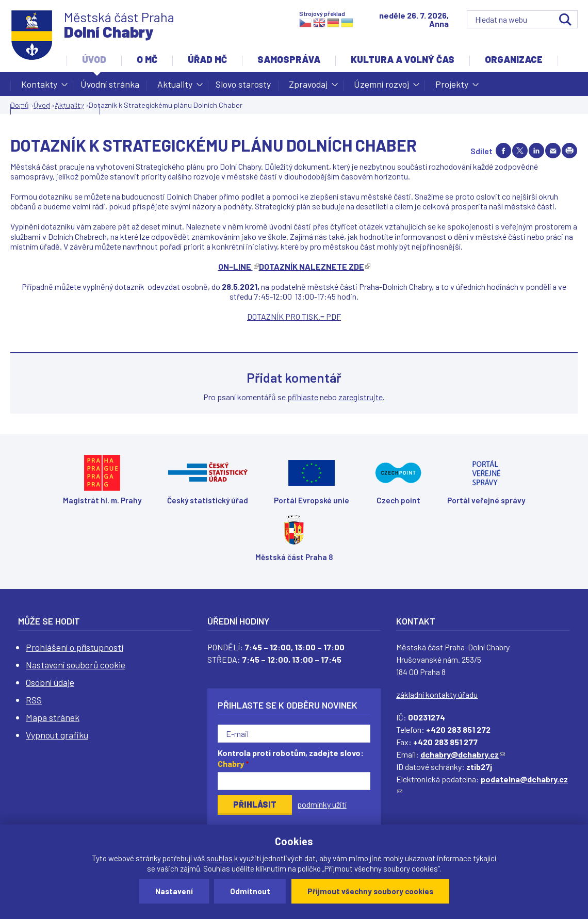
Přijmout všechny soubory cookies (370, 891)
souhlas (219, 858)
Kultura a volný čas (403, 59)
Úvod (94, 59)
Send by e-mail (553, 151)
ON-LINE (239, 266)
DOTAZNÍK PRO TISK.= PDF (294, 316)
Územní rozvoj (381, 87)
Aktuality (175, 87)
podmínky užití (322, 804)
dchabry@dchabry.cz (463, 754)
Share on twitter (520, 151)
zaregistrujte (361, 397)
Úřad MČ (207, 59)
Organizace (514, 59)
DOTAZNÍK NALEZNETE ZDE (315, 266)
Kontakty (39, 87)
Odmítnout (250, 891)
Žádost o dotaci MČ (55, 108)
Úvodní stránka (110, 84)
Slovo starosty (243, 84)
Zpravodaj (308, 87)
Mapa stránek (53, 717)
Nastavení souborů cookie (76, 665)
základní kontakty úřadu (437, 694)
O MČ (147, 59)
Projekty (452, 87)
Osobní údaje (50, 682)
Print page (569, 151)
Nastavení (174, 891)
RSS (34, 700)
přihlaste (303, 397)
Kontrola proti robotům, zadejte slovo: (291, 758)
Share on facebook (503, 151)
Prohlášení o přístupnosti (75, 647)
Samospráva (289, 59)
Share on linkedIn (536, 151)
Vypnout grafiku (57, 735)
